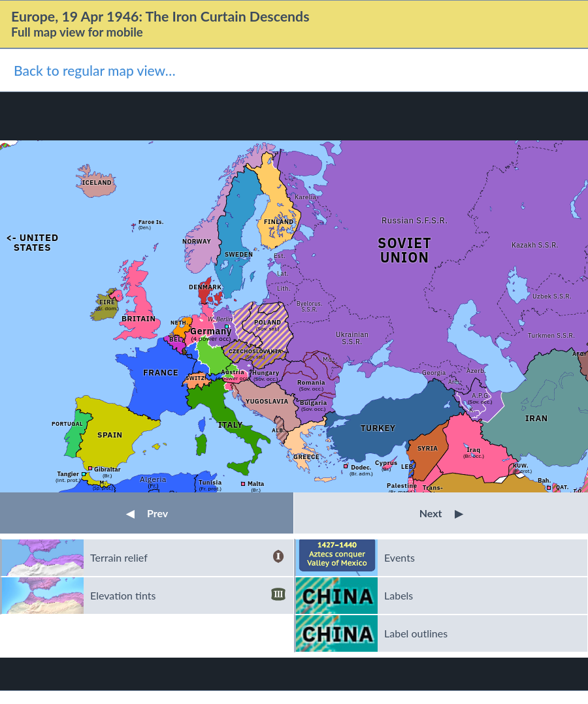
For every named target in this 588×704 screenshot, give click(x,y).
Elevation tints (188, 596)
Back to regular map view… (95, 70)
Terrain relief (188, 558)
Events (400, 557)
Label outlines (416, 633)
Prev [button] (147, 513)
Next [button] (441, 513)
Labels (399, 595)
